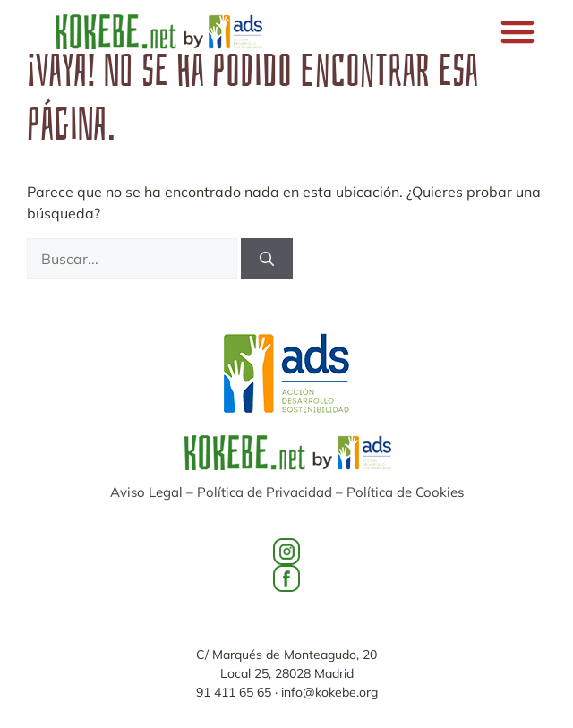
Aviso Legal (146, 492)
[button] (517, 31)
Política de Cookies (405, 492)
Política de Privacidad (265, 492)
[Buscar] (267, 259)
